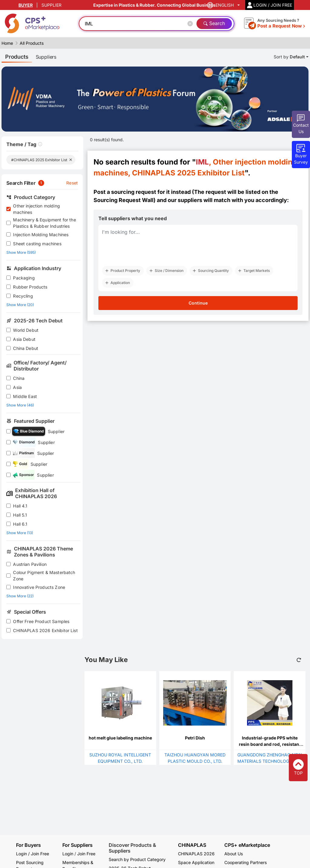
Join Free (86, 854)
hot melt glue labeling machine (120, 738)
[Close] (191, 24)
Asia (17, 387)
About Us (234, 854)
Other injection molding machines (36, 209)
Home (7, 43)
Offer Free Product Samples (41, 621)
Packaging (24, 278)
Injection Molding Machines (41, 235)
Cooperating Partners (246, 862)
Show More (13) (20, 533)
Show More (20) (20, 305)
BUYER (26, 5)
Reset (72, 183)
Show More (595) (21, 252)
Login (68, 854)
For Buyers (28, 845)
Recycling (23, 296)
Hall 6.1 (20, 524)
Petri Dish (195, 738)
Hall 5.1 (20, 515)
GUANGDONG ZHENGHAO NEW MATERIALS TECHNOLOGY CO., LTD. (270, 761)
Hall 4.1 (20, 506)
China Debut (26, 348)
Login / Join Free (33, 854)
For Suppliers (77, 845)
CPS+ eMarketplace (247, 845)
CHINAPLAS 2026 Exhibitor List (45, 630)
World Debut (26, 330)
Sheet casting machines (37, 244)
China (19, 378)
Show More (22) (20, 596)
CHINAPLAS (192, 845)
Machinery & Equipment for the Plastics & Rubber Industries (44, 223)
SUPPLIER (51, 5)
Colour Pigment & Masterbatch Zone (44, 576)
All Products (32, 43)
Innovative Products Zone (39, 587)
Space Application (196, 862)
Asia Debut (24, 339)
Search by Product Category (137, 859)
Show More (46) (20, 405)
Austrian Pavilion (30, 564)
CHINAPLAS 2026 (196, 854)
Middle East (25, 396)
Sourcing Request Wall (124, 200)
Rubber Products (30, 287)
